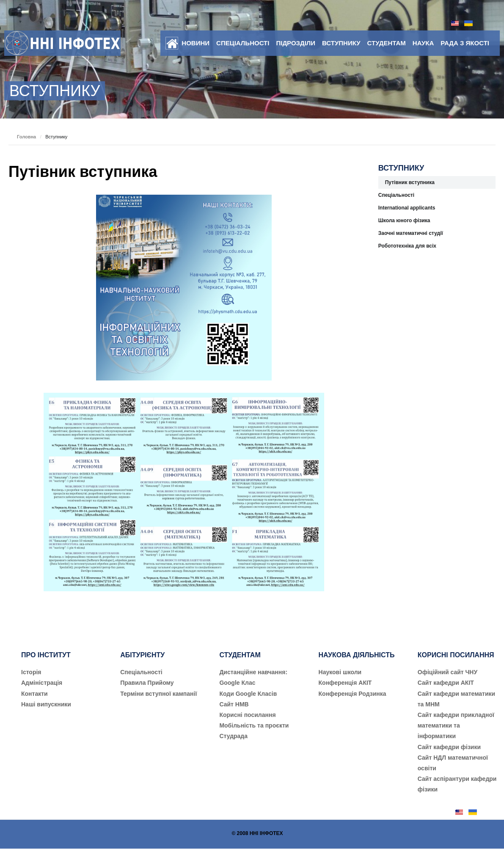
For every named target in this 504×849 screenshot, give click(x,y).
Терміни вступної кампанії (158, 694)
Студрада (233, 736)
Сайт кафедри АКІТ (446, 683)
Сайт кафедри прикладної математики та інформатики (456, 725)
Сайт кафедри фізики (449, 747)
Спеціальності (243, 43)
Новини (196, 43)
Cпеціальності (141, 672)
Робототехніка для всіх (407, 246)
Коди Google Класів (248, 694)
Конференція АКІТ (345, 683)
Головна (26, 137)
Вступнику (341, 43)
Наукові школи (340, 672)
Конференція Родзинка (353, 694)
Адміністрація (42, 683)
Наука (423, 43)
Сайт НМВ (234, 704)
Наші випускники (46, 704)
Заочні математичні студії (411, 233)
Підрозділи (296, 43)
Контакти (34, 694)
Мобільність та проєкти (254, 725)
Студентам (387, 43)
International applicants (407, 208)
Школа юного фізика (404, 221)
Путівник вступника (83, 172)
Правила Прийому (147, 683)
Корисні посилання (247, 715)
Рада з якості (465, 43)
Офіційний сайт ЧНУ (448, 672)
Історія (31, 672)
